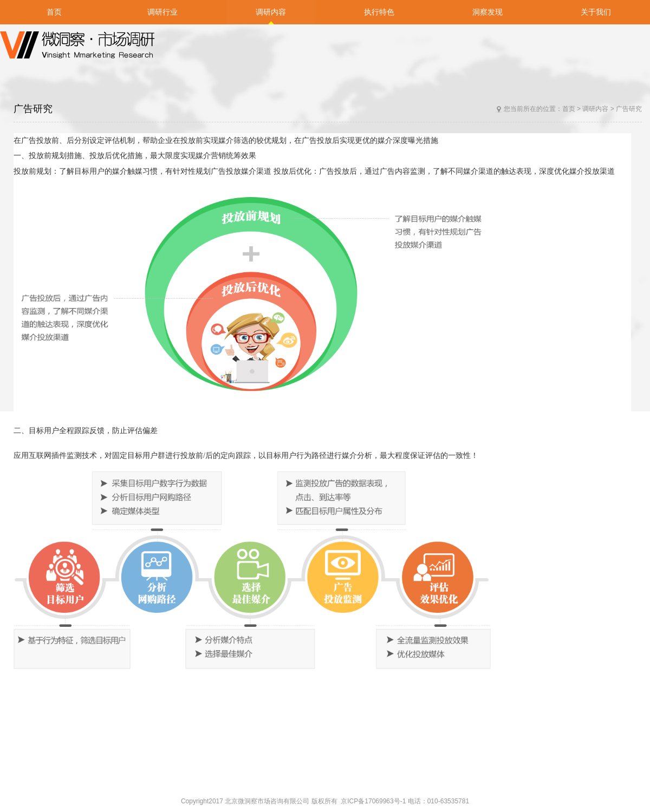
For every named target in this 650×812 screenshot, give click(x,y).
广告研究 (629, 109)
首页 (569, 109)
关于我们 (596, 12)
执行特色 (379, 12)
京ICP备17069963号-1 (374, 801)
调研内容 (595, 109)
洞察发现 (487, 12)
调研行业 (162, 12)
